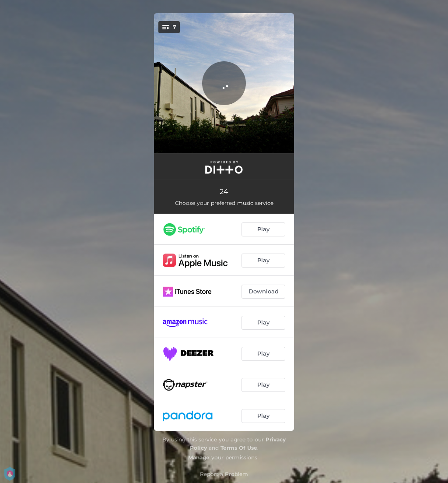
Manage (199, 457)
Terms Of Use (239, 448)
